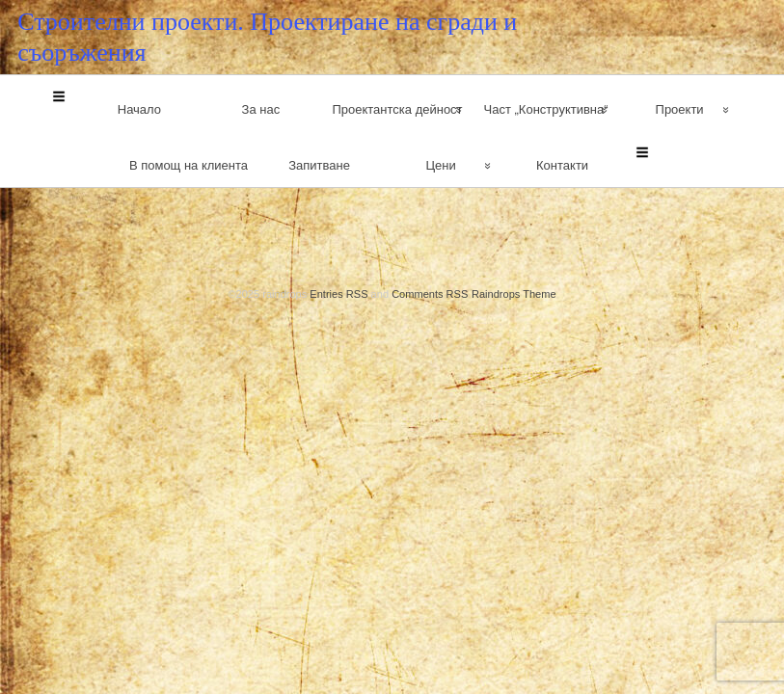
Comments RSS (430, 211)
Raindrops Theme (514, 211)
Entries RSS (338, 211)
